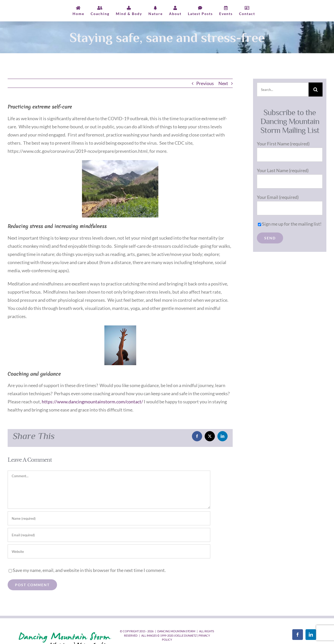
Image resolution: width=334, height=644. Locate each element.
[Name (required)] (109, 518)
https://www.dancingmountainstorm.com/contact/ (92, 402)
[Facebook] (298, 635)
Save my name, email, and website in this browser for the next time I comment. (89, 570)
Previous (205, 83)
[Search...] (283, 90)
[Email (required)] (109, 535)
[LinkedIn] (311, 635)
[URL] (109, 551)
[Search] (316, 90)
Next (223, 83)
